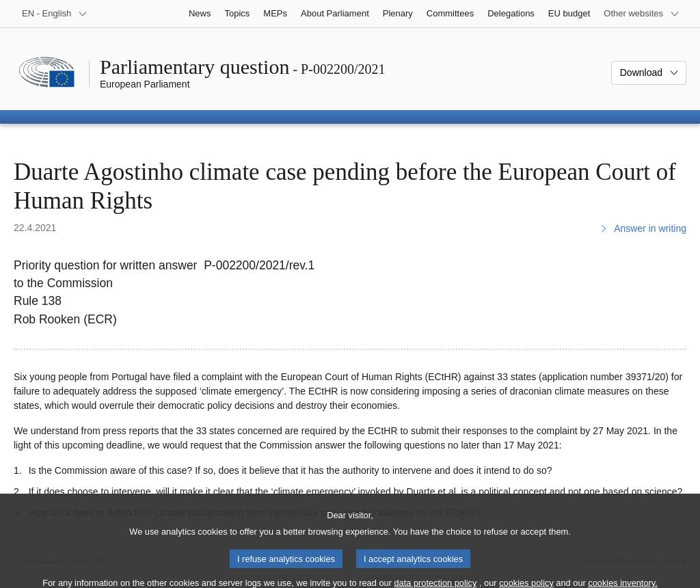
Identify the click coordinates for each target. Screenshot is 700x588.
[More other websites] (642, 14)
